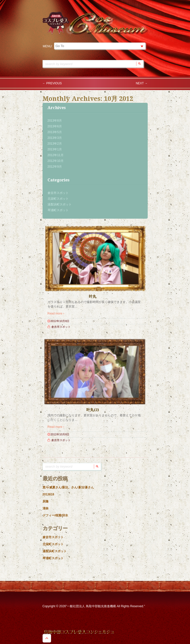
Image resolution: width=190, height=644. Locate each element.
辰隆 (46, 501)
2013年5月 (55, 132)
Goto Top (47, 638)
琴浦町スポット (58, 210)
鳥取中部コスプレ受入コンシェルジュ (79, 632)
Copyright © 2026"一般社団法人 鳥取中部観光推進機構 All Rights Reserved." (94, 606)
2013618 (48, 494)
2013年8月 (55, 121)
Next (142, 83)
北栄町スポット (58, 199)
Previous (52, 83)
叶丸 (93, 296)
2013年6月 (55, 126)
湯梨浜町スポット (60, 204)
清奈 (46, 508)
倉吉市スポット (58, 193)
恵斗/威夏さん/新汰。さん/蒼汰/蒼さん (68, 487)
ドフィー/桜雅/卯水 (55, 515)
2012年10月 (56, 161)
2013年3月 (55, 138)
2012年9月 (55, 167)
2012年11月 (56, 155)
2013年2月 (55, 144)
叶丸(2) (93, 410)
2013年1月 (55, 149)
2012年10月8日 (60, 321)
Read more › (56, 313)
